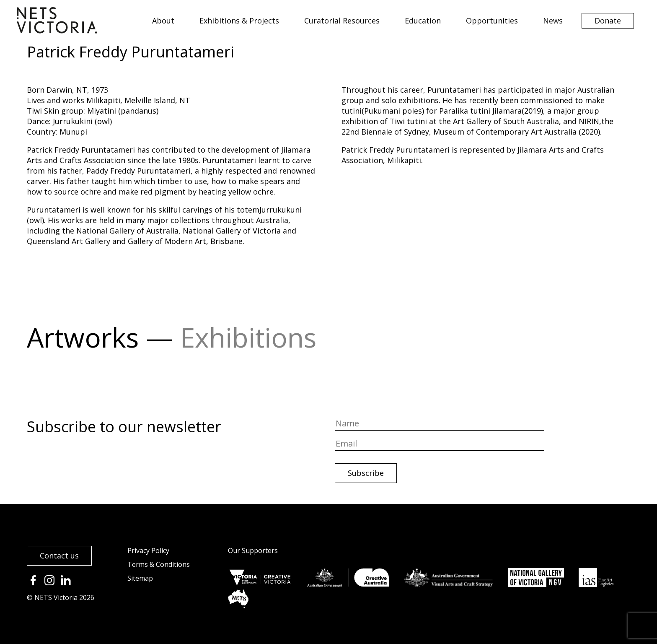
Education (423, 21)
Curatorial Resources (342, 21)
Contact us (59, 556)
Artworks (83, 337)
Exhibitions (248, 337)
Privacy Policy (148, 551)
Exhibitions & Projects (239, 21)
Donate (608, 21)
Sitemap (140, 578)
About (163, 21)
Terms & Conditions (159, 564)
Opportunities (492, 21)
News (553, 21)
